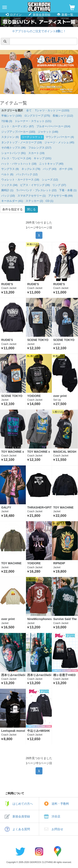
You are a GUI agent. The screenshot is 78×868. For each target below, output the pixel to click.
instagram (39, 851)
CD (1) (49, 201)
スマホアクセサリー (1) (32, 196)
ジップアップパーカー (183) (18, 132)
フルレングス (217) (40, 148)
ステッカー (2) (34, 201)
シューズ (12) (50, 180)
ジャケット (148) (48, 132)
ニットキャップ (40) (51, 164)
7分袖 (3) (7, 121)
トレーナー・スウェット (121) (33, 121)
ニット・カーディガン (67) (17, 126)
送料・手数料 (60, 804)
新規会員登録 (39, 15)
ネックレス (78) (31, 169)
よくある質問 (21, 829)
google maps (58, 851)
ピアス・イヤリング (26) (35, 185)
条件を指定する (12, 209)
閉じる (31, 209)
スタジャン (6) (10, 137)
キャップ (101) (43, 158)
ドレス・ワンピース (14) (16, 158)
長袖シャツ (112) (63, 116)
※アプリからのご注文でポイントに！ (39, 31)
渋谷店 (56, 816)
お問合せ (57, 829)
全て (29, 111)
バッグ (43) (50, 169)
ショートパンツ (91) (13, 153)
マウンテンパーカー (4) (60, 137)
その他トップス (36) (13, 148)
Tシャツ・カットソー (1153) (52, 111)
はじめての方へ (23, 804)
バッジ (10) (8, 196)
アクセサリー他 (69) (60, 196)
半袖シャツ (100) (11, 116)
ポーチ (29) (66, 169)
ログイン (14, 15)
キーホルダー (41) (12, 201)
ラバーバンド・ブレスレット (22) (36, 190)
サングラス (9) (10, 169)
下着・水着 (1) (68, 190)
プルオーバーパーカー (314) (53, 126)
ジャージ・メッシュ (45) (59, 142)
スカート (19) (36, 153)
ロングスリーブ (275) (37, 116)
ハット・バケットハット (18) (19, 164)
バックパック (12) (27, 174)
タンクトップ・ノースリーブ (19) (22, 142)
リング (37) (59, 185)
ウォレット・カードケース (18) (20, 180)
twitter (20, 851)
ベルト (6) (7, 174)
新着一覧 (65, 15)
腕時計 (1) (7, 190)
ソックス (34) (9, 185)
